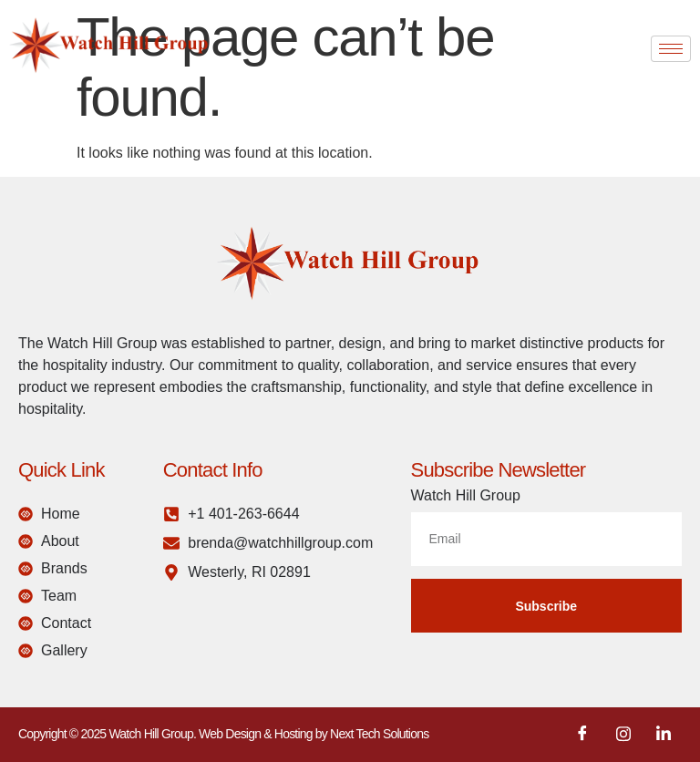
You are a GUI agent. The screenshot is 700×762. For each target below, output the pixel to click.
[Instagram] (623, 735)
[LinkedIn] (664, 735)
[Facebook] (582, 735)
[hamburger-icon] (671, 49)
